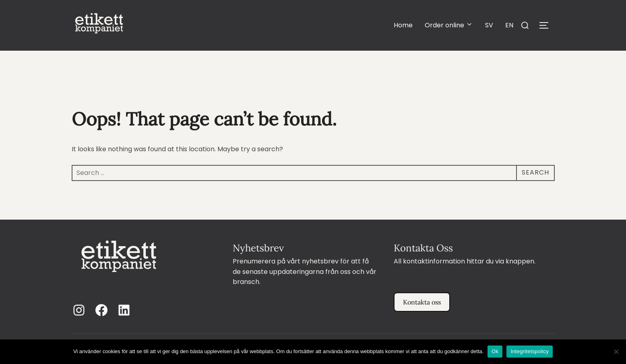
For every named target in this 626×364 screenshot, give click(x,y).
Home (403, 25)
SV (489, 25)
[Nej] (616, 352)
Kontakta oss (422, 302)
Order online (449, 25)
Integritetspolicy (530, 351)
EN (509, 25)
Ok (495, 351)
